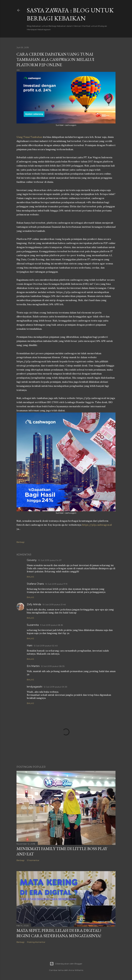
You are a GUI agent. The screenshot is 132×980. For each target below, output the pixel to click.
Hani (30, 646)
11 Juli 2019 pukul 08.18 (51, 625)
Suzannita (33, 625)
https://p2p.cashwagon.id (97, 525)
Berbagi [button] (20, 542)
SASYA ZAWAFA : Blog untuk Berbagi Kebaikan (70, 14)
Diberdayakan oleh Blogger (66, 964)
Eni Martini (33, 666)
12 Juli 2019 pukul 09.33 (55, 687)
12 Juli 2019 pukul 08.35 (53, 666)
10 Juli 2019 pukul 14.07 (50, 560)
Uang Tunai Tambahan (29, 137)
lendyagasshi (35, 687)
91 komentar (33, 860)
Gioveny (32, 560)
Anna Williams (76, 970)
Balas (30, 577)
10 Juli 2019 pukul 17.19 (56, 584)
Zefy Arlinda (34, 604)
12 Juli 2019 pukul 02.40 (46, 646)
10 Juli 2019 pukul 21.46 (54, 604)
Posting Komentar (36, 942)
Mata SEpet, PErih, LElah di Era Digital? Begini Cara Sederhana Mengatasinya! (59, 933)
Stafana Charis (35, 584)
